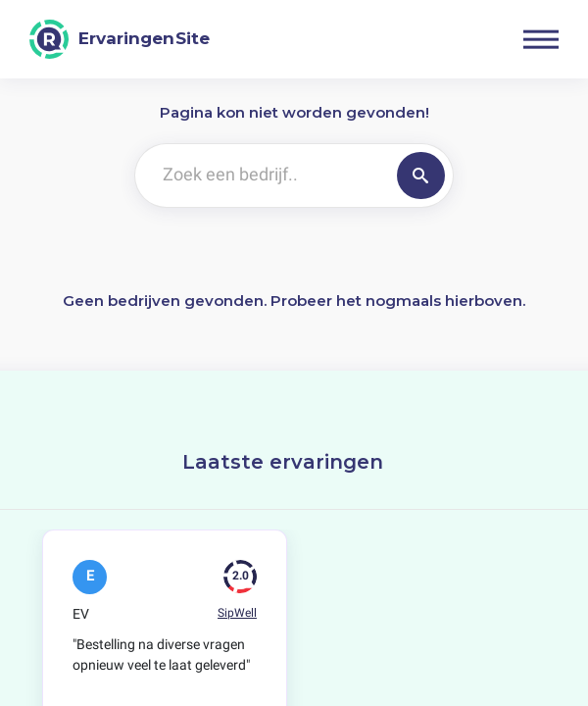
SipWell (237, 613)
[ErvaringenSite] (120, 39)
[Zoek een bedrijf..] (262, 176)
